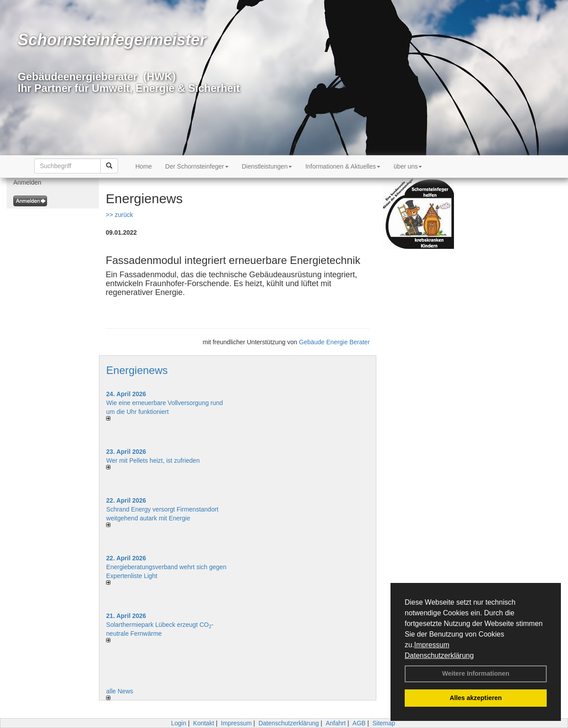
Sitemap (384, 723)
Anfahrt (336, 723)
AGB (359, 723)
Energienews (137, 370)
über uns (408, 166)
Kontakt (203, 723)
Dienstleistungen (267, 166)
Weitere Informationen (476, 673)
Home (144, 166)
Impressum (432, 645)
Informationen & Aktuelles (343, 166)
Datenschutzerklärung (439, 655)
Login (178, 723)
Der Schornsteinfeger (197, 166)
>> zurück (119, 215)
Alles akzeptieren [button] (476, 698)
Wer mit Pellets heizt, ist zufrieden (153, 460)
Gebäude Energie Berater (335, 342)
